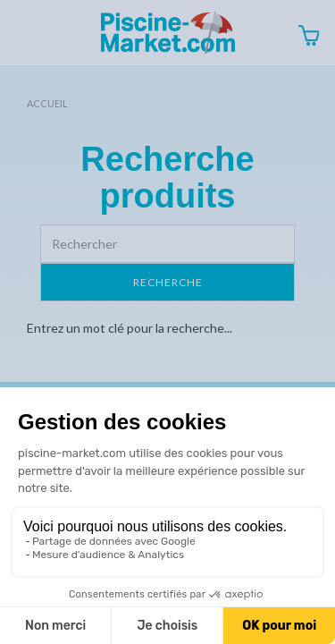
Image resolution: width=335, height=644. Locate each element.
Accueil (47, 103)
